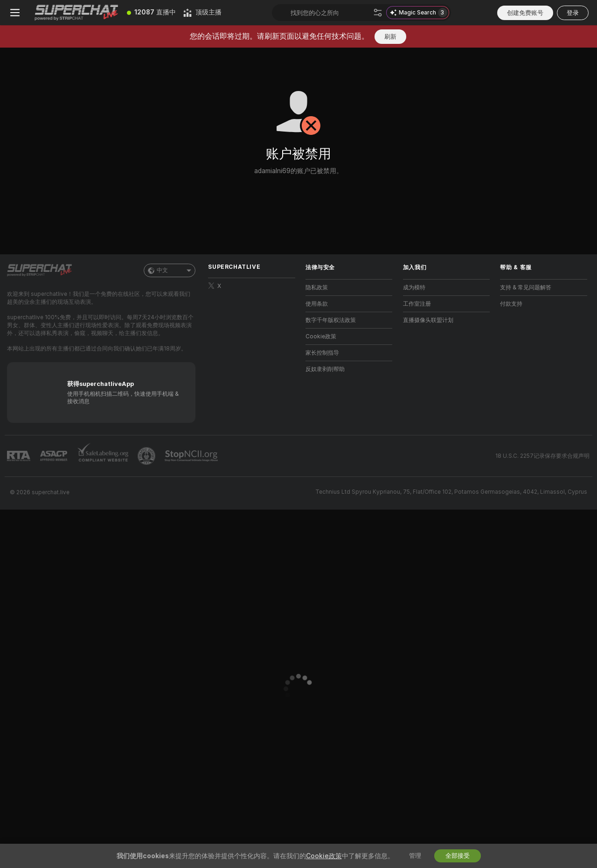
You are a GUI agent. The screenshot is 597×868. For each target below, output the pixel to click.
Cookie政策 (321, 336)
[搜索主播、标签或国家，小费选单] (330, 13)
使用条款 (317, 304)
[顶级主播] (202, 13)
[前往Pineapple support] (147, 456)
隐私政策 (317, 287)
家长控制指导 (322, 353)
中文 (170, 270)
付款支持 (511, 304)
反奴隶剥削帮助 (325, 369)
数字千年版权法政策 (331, 320)
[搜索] (378, 13)
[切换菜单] (15, 13)
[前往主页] (76, 13)
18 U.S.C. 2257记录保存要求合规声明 (542, 456)
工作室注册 (417, 304)
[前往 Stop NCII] (192, 456)
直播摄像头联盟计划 (428, 320)
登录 (573, 13)
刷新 (390, 37)
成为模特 (414, 287)
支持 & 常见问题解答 (526, 287)
